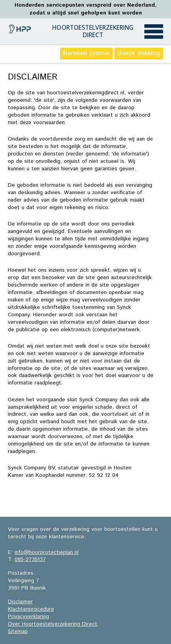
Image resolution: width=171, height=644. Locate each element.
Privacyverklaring (28, 617)
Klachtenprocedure (31, 609)
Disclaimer (20, 602)
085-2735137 (30, 559)
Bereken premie (86, 53)
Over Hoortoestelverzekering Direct (53, 624)
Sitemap (18, 631)
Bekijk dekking (139, 53)
